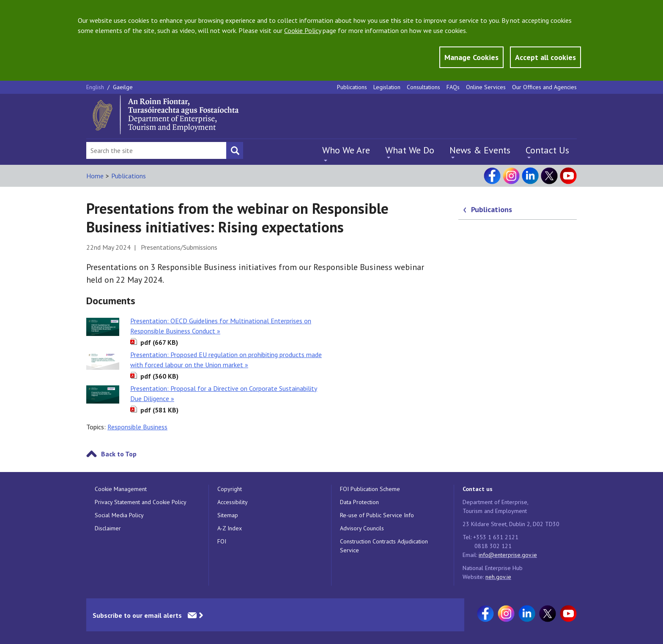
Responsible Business (137, 427)
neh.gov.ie (498, 577)
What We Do (410, 150)
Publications (352, 87)
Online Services (486, 87)
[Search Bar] (156, 150)
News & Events (480, 150)
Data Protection (359, 502)
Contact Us (547, 150)
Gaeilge (123, 87)
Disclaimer (108, 528)
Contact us (478, 489)
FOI (222, 541)
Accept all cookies (545, 57)
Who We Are (346, 150)
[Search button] (235, 150)
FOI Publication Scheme (370, 489)
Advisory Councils (362, 528)
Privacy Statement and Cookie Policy (141, 502)
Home (95, 176)
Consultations (423, 87)
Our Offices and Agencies (544, 87)
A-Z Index (230, 528)
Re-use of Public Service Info (377, 515)
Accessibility (233, 502)
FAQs (453, 87)
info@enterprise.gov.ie (508, 555)
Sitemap (228, 515)
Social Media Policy (119, 515)
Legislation (387, 87)
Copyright (230, 489)
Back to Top (119, 454)
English (96, 87)
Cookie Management (121, 489)
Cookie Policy (303, 30)
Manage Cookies (471, 57)
